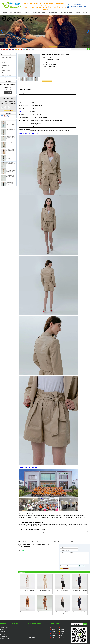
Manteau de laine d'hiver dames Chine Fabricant (11, 146)
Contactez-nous (52, 13)
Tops (3, 73)
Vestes (4, 63)
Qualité (20, 111)
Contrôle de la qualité (38, 13)
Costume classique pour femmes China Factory (10, 185)
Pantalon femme (13, 52)
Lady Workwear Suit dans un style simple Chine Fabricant (11, 172)
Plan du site (3, 635)
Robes (4, 60)
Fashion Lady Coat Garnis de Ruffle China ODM (11, 139)
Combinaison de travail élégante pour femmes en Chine (11, 159)
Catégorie (7, 52)
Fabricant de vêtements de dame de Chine (49, 542)
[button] (29, 46)
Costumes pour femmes (8, 68)
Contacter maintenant (8, 111)
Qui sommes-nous (16, 13)
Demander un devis (66, 13)
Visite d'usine (3, 631)
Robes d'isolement (7, 58)
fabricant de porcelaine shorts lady (66, 542)
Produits (27, 13)
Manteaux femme (6, 65)
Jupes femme (5, 78)
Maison (5, 13)
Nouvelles (78, 13)
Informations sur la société (28, 468)
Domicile (2, 52)
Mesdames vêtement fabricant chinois (31, 542)
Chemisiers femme (7, 75)
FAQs (85, 13)
